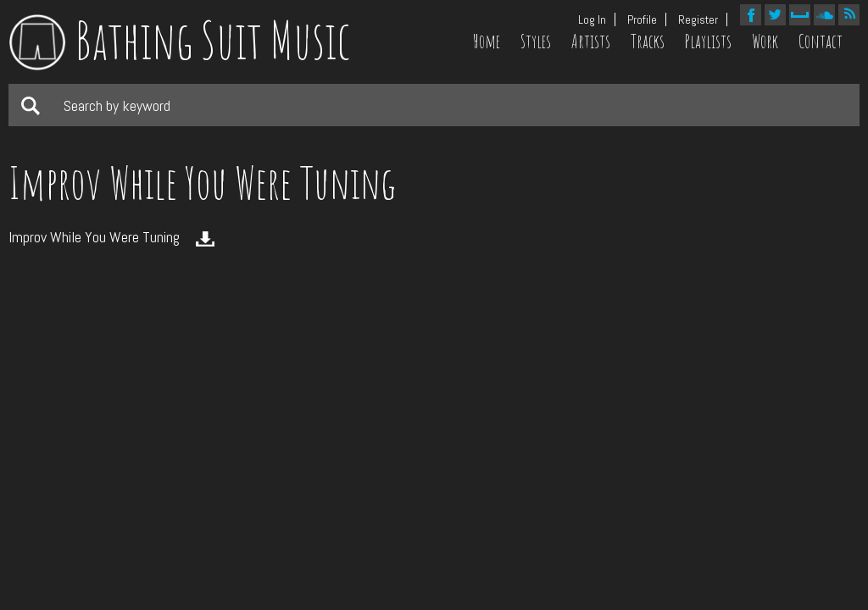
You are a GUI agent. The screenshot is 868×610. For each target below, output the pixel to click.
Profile (642, 19)
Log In (592, 19)
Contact (821, 42)
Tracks (648, 42)
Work (765, 42)
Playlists (708, 42)
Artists (591, 42)
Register (698, 19)
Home (487, 42)
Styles (536, 42)
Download (205, 239)
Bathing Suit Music (180, 40)
